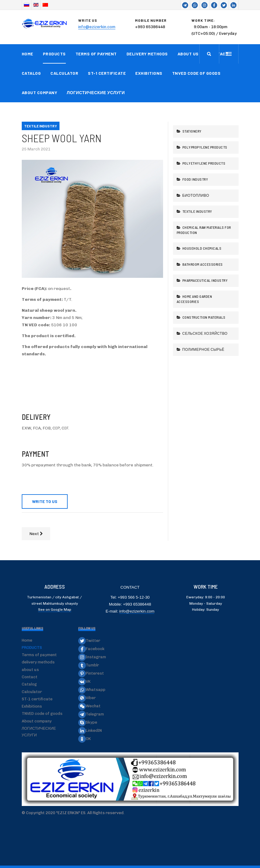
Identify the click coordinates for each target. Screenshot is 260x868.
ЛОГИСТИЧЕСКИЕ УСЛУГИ (96, 92)
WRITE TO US (45, 501)
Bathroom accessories (202, 264)
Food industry (195, 179)
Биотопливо (195, 195)
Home (27, 54)
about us (188, 54)
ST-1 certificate (107, 73)
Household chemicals (201, 248)
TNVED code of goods (196, 73)
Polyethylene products (203, 163)
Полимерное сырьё (203, 349)
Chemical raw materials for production (204, 230)
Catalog (31, 73)
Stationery (192, 131)
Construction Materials (204, 317)
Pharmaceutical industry (205, 280)
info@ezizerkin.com (97, 27)
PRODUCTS (54, 54)
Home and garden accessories (194, 299)
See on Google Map (55, 610)
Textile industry (197, 211)
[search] (209, 54)
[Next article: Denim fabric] (36, 534)
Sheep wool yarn (62, 138)
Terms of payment (96, 54)
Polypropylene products (204, 147)
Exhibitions (149, 73)
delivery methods (147, 54)
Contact (30, 677)
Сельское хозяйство (204, 333)
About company (40, 92)
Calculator (64, 73)
